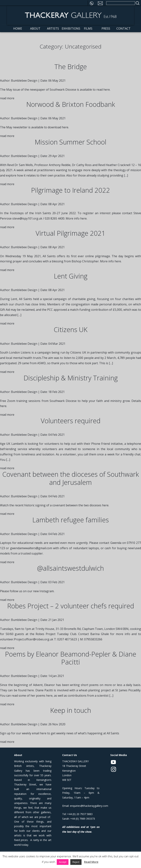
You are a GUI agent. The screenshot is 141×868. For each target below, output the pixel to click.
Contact (123, 29)
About (35, 29)
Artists (53, 29)
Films (88, 29)
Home (18, 29)
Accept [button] (63, 862)
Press (106, 29)
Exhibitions (70, 29)
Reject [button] (76, 862)
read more (7, 99)
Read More (91, 862)
